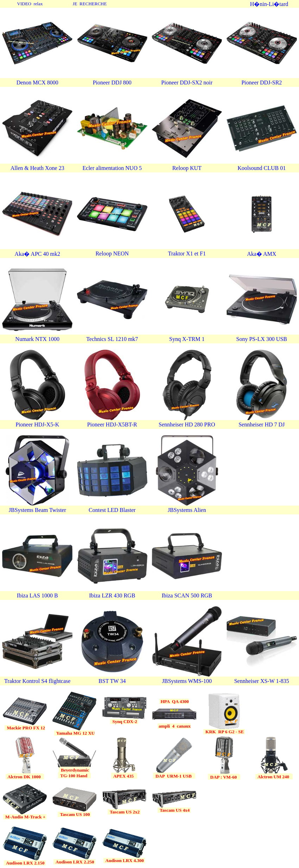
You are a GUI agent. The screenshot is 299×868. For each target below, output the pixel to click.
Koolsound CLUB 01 (262, 168)
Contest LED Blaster (112, 510)
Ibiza (23, 595)
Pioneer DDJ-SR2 (262, 83)
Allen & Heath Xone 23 (37, 168)
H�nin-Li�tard (269, 4)
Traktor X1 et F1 (187, 254)
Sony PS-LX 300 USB (262, 339)
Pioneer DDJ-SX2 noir (187, 83)
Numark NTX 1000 (37, 339)
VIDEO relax (30, 4)
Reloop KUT (187, 168)
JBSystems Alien (187, 510)
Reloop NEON (112, 254)
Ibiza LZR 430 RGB (112, 595)
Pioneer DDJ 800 (112, 83)
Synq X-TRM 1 (187, 339)
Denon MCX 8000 (37, 83)
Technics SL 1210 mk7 (112, 339)
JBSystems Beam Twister (37, 510)
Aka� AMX (262, 254)
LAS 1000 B (44, 595)
